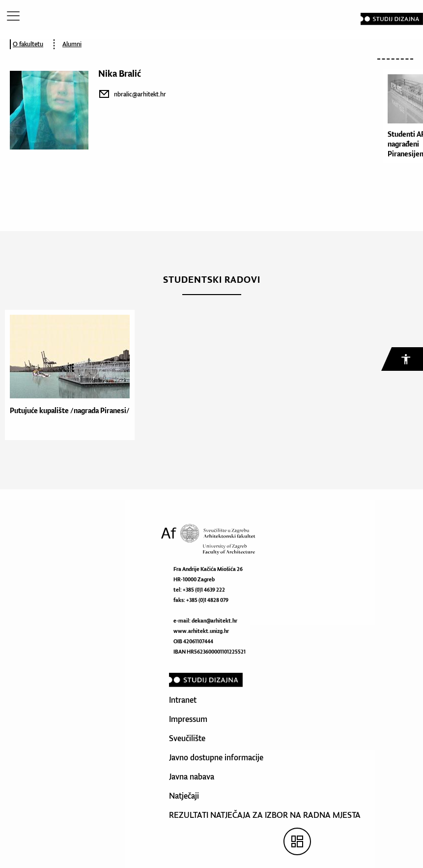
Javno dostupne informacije (216, 757)
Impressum (188, 719)
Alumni (72, 44)
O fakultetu (28, 44)
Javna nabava (192, 777)
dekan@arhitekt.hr (214, 621)
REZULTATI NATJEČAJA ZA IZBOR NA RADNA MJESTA (265, 815)
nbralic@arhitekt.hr (140, 94)
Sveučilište (187, 738)
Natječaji (184, 796)
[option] (67, 375)
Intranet (183, 700)
